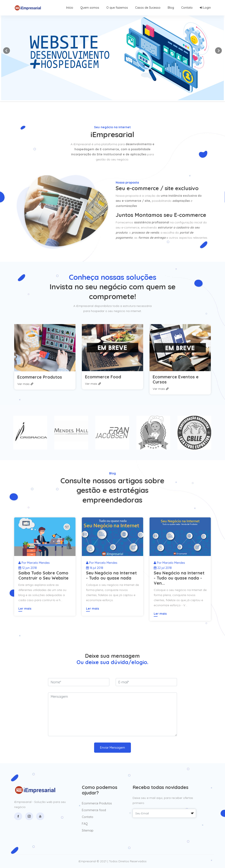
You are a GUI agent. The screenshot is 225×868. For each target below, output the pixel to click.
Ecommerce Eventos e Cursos (176, 379)
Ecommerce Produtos (40, 377)
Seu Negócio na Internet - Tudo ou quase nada (111, 575)
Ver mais (25, 384)
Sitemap (88, 830)
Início (70, 8)
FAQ (85, 824)
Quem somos (90, 8)
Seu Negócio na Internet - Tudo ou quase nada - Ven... (179, 578)
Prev (7, 51)
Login (205, 8)
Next (218, 51)
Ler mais (25, 609)
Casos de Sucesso (148, 8)
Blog (171, 8)
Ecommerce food (94, 810)
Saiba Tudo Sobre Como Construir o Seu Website (43, 575)
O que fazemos (117, 8)
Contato (187, 8)
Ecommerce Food (103, 377)
